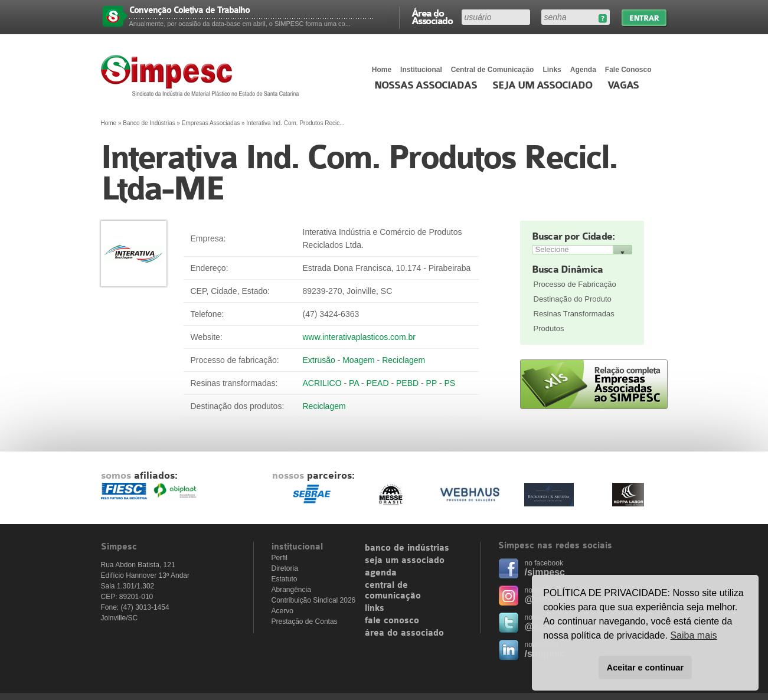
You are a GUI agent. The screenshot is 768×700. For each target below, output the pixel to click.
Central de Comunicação (493, 70)
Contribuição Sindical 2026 (314, 600)
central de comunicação (393, 591)
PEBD (407, 383)
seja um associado (405, 561)
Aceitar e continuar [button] (645, 668)
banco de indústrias (407, 548)
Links (552, 70)
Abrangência (291, 590)
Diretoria (285, 568)
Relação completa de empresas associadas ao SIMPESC (594, 384)
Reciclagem (403, 360)
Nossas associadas (426, 86)
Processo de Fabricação (575, 284)
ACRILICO (322, 383)
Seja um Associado (542, 86)
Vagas (623, 86)
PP (432, 383)
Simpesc (203, 76)
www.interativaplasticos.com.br (359, 337)
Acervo (282, 611)
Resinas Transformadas (574, 314)
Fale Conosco (628, 70)
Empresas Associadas (211, 123)
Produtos (549, 328)
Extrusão (319, 360)
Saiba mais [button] (693, 635)
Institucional (421, 70)
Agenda (583, 70)
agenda (381, 573)
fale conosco (392, 621)
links (375, 609)
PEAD (377, 383)
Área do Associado (432, 17)
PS (450, 383)
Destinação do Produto (573, 299)
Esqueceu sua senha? (602, 19)
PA (354, 383)
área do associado (404, 633)
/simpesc (545, 572)
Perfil (280, 558)
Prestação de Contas (305, 622)
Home (382, 70)
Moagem (358, 360)
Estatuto (285, 579)
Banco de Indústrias (149, 123)
